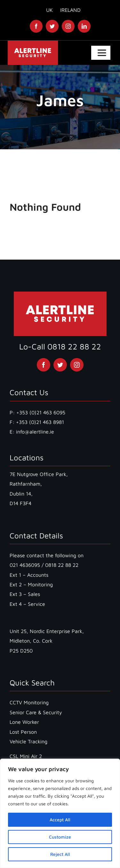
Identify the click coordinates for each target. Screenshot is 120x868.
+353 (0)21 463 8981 (40, 422)
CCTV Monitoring (29, 702)
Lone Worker (24, 722)
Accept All (60, 820)
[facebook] (36, 26)
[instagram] (68, 26)
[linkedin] (84, 26)
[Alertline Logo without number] (33, 43)
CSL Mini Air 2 (26, 756)
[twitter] (52, 26)
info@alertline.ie (34, 432)
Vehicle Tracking (28, 741)
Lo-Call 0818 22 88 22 (60, 346)
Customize (60, 837)
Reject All (60, 854)
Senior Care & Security (36, 712)
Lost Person (23, 732)
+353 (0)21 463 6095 (41, 412)
